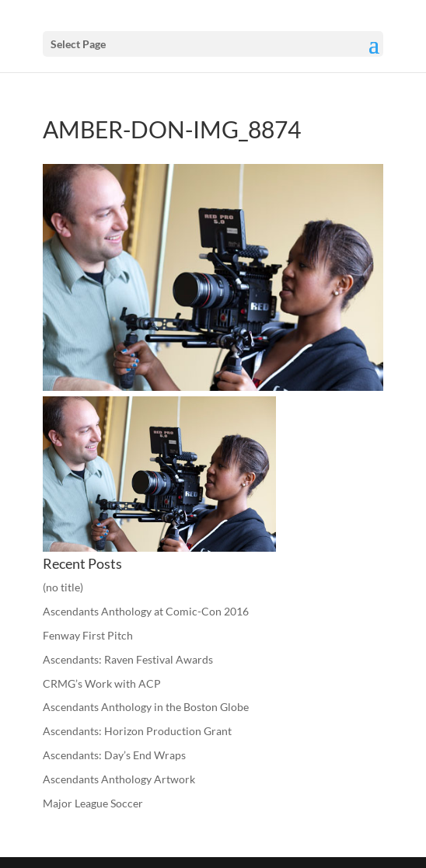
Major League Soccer (93, 803)
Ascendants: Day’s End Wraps (114, 755)
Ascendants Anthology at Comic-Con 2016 (146, 611)
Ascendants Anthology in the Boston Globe (146, 707)
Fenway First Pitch (88, 635)
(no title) (63, 587)
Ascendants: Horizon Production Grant (137, 731)
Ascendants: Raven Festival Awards (128, 659)
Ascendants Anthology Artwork (119, 779)
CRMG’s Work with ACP (102, 683)
